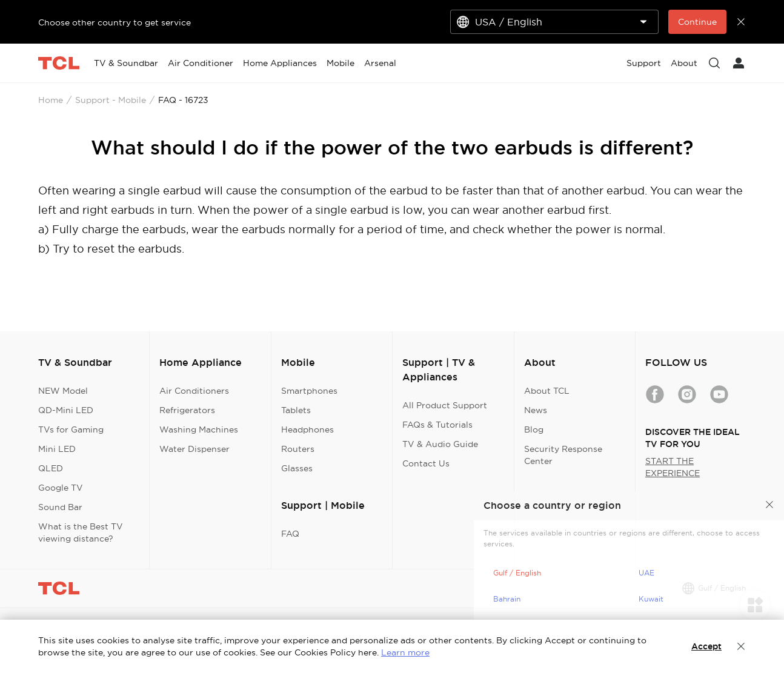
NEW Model (63, 391)
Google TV (61, 488)
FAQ (290, 534)
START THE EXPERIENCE (673, 467)
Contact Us (426, 463)
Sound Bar (60, 507)
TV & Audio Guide (440, 444)
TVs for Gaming (71, 429)
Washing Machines (199, 429)
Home (51, 100)
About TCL (547, 391)
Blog (534, 429)
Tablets (296, 410)
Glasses (297, 468)
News (536, 410)
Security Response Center (563, 455)
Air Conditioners (194, 391)
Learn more (405, 652)
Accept (706, 646)
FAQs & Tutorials (437, 425)
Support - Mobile (111, 100)
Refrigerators (187, 410)
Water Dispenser (194, 449)
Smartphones (309, 391)
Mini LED (57, 449)
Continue (697, 22)
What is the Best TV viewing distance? (81, 532)
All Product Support (445, 405)
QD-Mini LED (66, 410)
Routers (298, 449)
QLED (51, 468)
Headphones (307, 429)
